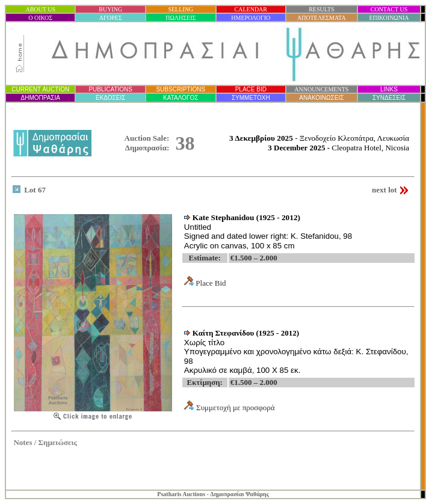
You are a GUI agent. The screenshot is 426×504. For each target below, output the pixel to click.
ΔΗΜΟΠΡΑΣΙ (40, 98)
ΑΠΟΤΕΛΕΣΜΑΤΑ (322, 18)
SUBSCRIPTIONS (181, 89)
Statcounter (402, 474)
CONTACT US (389, 9)
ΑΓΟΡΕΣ (111, 18)
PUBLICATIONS (110, 89)
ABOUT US (40, 9)
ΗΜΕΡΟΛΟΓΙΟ (251, 18)
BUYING (110, 9)
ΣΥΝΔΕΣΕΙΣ (389, 98)
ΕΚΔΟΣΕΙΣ (110, 98)
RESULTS (321, 9)
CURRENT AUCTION (40, 89)
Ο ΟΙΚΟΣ (40, 18)
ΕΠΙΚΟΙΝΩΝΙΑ (389, 18)
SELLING (181, 9)
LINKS (389, 89)
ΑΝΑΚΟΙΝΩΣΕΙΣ (321, 98)
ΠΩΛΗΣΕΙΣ (181, 18)
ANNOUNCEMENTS (321, 89)
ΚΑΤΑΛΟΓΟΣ (181, 98)
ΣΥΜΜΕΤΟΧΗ (251, 98)
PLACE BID (251, 89)
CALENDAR (251, 9)
